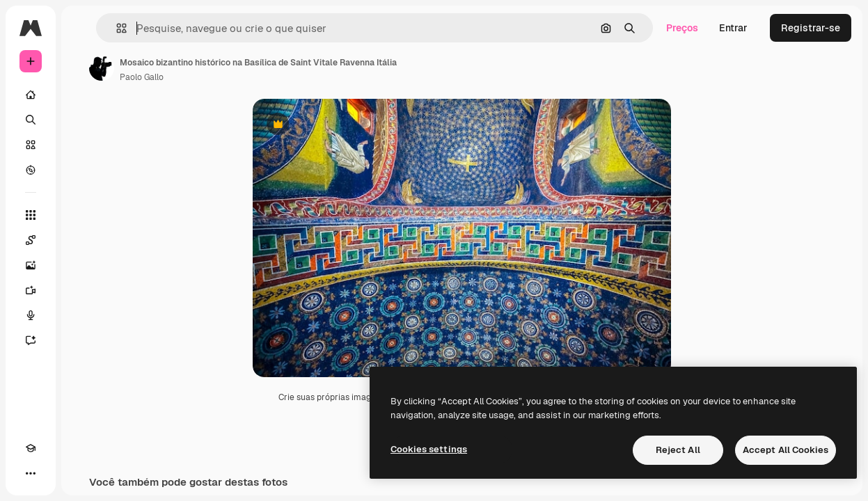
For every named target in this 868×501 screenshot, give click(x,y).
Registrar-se (811, 28)
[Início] (31, 95)
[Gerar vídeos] (31, 290)
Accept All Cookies (786, 450)
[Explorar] (31, 170)
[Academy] (31, 448)
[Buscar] (31, 120)
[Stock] (31, 145)
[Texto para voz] (31, 315)
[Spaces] (31, 240)
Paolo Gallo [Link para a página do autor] (142, 77)
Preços (682, 28)
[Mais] (31, 473)
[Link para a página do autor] (102, 68)
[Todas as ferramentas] (31, 215)
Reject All (678, 450)
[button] (116, 28)
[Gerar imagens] (31, 265)
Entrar (733, 28)
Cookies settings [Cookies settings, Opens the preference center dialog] (429, 449)
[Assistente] (31, 340)
